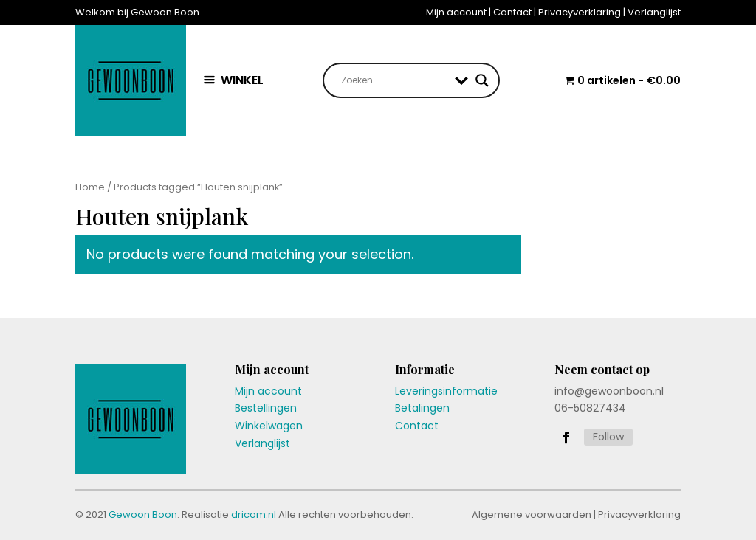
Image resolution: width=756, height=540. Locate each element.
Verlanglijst (654, 12)
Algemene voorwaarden (532, 515)
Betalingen (422, 408)
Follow (608, 437)
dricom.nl (254, 515)
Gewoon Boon (143, 515)
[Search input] (394, 80)
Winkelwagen (269, 426)
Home (90, 187)
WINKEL (242, 80)
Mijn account (456, 12)
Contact (512, 12)
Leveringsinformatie (446, 391)
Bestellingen (266, 408)
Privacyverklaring (580, 12)
